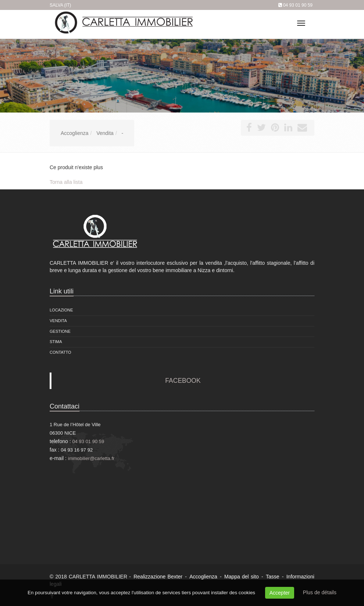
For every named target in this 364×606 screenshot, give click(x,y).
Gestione (60, 331)
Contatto (60, 352)
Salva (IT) (60, 5)
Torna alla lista (66, 182)
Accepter (280, 593)
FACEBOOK (183, 381)
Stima (56, 342)
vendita (58, 321)
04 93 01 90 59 (298, 5)
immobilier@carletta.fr (91, 458)
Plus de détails (320, 592)
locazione (61, 310)
